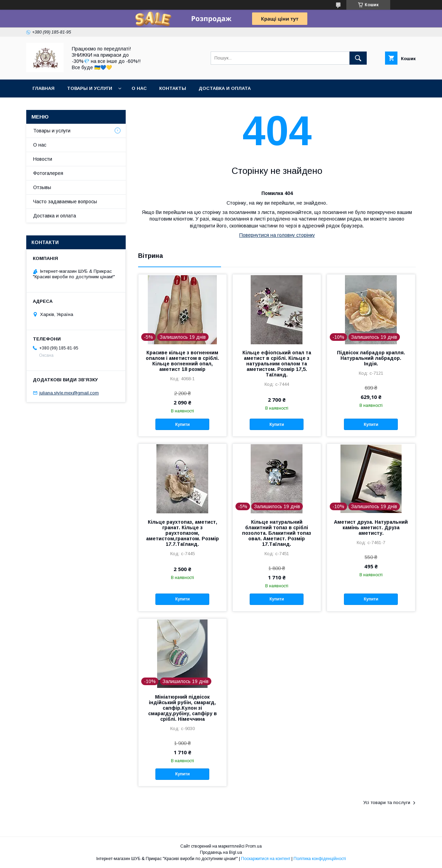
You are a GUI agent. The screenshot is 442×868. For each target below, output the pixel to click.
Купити (182, 424)
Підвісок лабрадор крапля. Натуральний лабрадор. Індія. (371, 358)
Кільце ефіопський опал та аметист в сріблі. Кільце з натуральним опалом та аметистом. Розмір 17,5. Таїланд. (277, 364)
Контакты (173, 88)
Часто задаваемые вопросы (65, 202)
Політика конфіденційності (320, 859)
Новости (43, 159)
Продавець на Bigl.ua (221, 852)
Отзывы (42, 187)
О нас (139, 88)
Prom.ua (254, 846)
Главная (44, 88)
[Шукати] (358, 58)
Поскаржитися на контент (266, 859)
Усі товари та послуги (387, 802)
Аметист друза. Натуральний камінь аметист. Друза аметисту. (371, 528)
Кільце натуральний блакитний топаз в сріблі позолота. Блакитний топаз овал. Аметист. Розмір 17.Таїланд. (277, 533)
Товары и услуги (90, 88)
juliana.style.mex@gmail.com (69, 393)
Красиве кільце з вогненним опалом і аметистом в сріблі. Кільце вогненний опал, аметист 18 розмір (182, 361)
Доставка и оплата (225, 88)
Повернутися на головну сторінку (277, 235)
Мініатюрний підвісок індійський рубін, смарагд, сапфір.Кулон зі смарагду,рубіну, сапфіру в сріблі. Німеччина (182, 708)
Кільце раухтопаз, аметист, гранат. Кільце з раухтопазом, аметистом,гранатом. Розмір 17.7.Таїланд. (182, 533)
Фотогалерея (48, 173)
